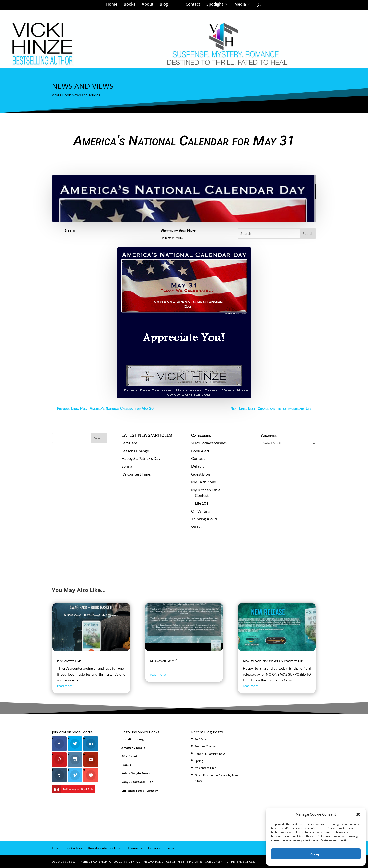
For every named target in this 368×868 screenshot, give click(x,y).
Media (238, 6)
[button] (358, 814)
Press (170, 848)
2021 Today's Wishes (209, 443)
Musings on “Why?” (163, 661)
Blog (166, 6)
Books (131, 6)
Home (113, 6)
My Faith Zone (204, 482)
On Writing (201, 511)
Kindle (141, 748)
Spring (127, 466)
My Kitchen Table (206, 490)
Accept (316, 854)
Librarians (135, 848)
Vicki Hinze (187, 231)
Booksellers (74, 848)
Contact (191, 6)
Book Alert (200, 451)
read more (65, 686)
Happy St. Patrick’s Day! (142, 458)
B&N (125, 756)
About (149, 6)
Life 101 (202, 503)
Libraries (154, 848)
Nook (134, 756)
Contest (198, 458)
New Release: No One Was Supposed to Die (273, 661)
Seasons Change (135, 451)
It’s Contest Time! (136, 474)
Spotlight (213, 6)
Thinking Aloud (204, 519)
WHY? (197, 527)
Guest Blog (201, 474)
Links (56, 848)
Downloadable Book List (105, 848)
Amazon (127, 748)
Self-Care (129, 443)
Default (70, 231)
